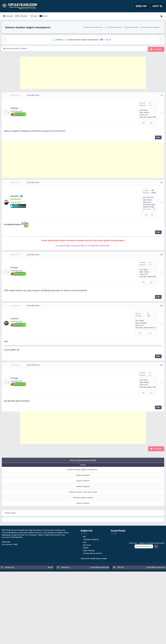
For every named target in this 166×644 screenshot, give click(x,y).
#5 (162, 365)
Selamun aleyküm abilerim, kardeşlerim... (83, 470)
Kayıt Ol (158, 6)
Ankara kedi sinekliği (88, 559)
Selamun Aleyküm (83, 486)
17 (148, 314)
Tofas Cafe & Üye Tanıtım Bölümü (94, 27)
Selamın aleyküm (83, 481)
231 (153, 190)
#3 (162, 255)
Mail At (50, 567)
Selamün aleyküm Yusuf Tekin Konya (83, 492)
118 (149, 316)
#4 (161, 306)
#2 (162, 183)
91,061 (154, 193)
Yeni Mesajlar (21, 16)
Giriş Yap (141, 6)
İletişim (44, 16)
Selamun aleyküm (83, 475)
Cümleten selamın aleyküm (83, 498)
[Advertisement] (83, 73)
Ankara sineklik (102, 559)
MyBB (16, 544)
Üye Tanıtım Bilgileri (114, 27)
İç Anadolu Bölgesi (131, 27)
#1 (162, 95)
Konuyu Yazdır (10, 513)
